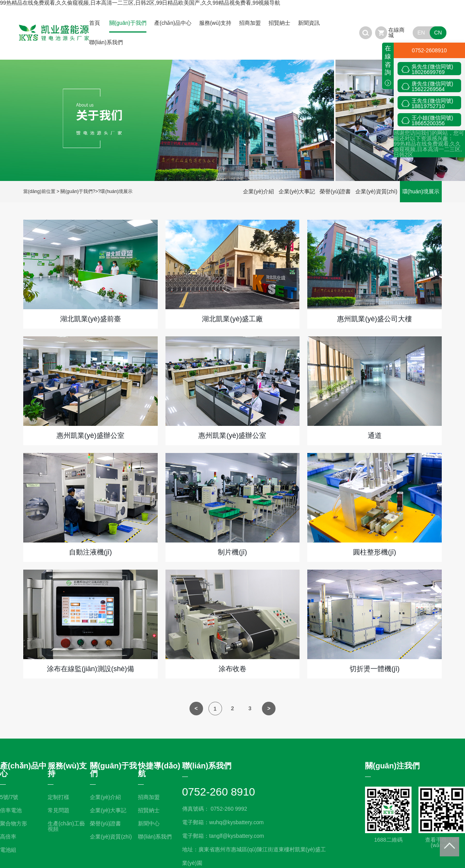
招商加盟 (250, 23)
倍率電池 (11, 810)
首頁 (95, 23)
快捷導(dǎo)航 (159, 770)
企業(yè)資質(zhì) (376, 191)
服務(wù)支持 (215, 23)
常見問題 (59, 810)
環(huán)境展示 (116, 191)
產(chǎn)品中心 (173, 23)
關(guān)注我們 (392, 766)
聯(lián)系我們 (106, 42)
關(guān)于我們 (128, 23)
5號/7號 (9, 797)
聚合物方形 (14, 823)
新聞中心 (149, 823)
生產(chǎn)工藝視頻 (66, 826)
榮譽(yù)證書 (335, 191)
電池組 (8, 850)
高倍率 (8, 837)
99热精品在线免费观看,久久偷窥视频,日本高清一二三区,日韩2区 (428, 149)
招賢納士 (279, 23)
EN (421, 33)
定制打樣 (59, 797)
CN (438, 33)
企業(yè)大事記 (297, 191)
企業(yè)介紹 (258, 191)
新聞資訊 (309, 23)
